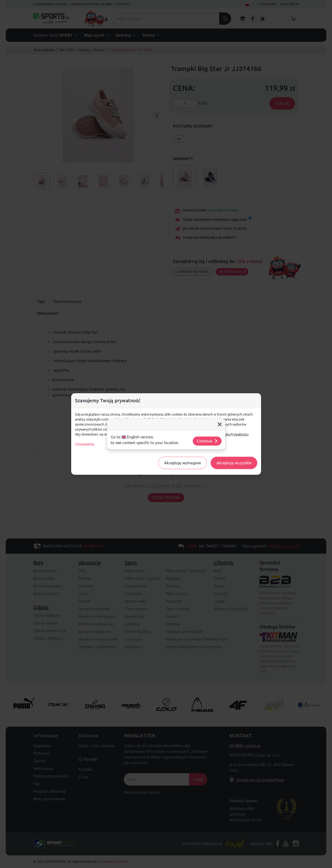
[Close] (220, 424)
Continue (207, 441)
